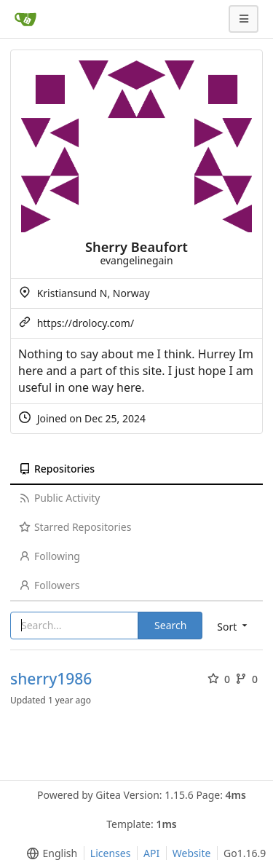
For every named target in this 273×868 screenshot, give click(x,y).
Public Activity (59, 498)
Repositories (57, 469)
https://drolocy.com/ (86, 323)
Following (50, 556)
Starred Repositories (75, 527)
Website (192, 853)
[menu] (49, 853)
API (151, 853)
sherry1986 (51, 679)
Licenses (111, 853)
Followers (49, 585)
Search (170, 625)
